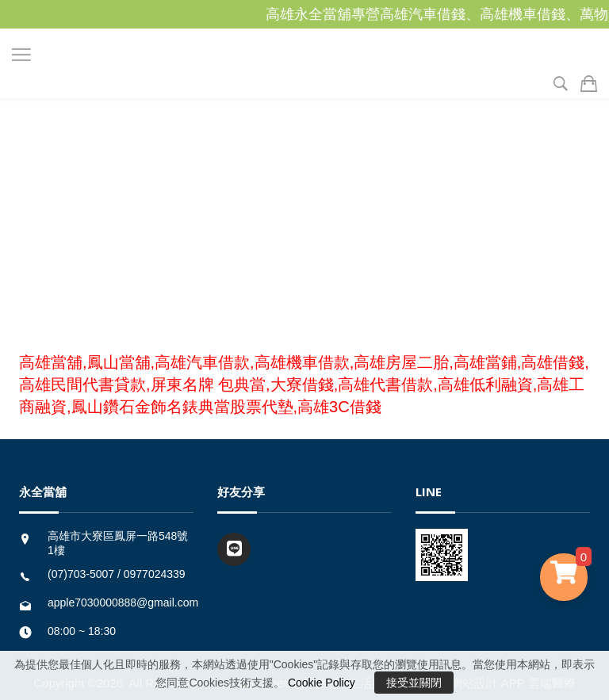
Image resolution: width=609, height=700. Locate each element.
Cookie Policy (322, 683)
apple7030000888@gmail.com (123, 602)
